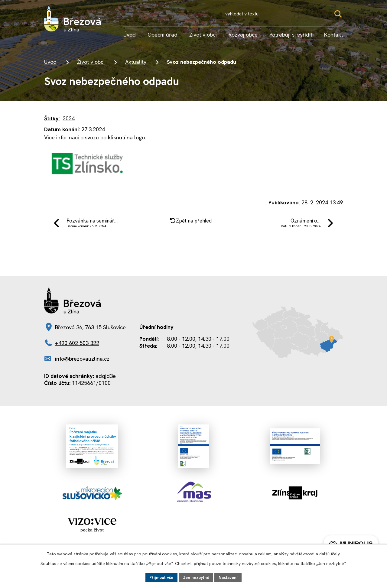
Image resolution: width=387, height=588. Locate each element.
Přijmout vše (161, 577)
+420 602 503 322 (77, 347)
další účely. (330, 554)
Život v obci (91, 64)
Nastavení (229, 577)
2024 (69, 120)
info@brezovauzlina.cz (82, 362)
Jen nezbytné (196, 577)
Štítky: (52, 120)
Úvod (50, 64)
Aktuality (136, 64)
